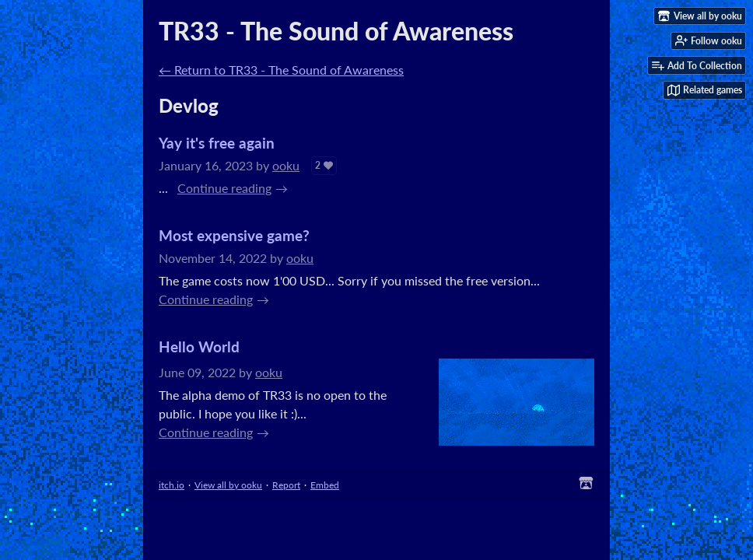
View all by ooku (228, 485)
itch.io (172, 485)
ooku (286, 165)
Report (286, 485)
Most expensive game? (234, 235)
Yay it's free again (217, 143)
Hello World (199, 346)
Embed (325, 485)
